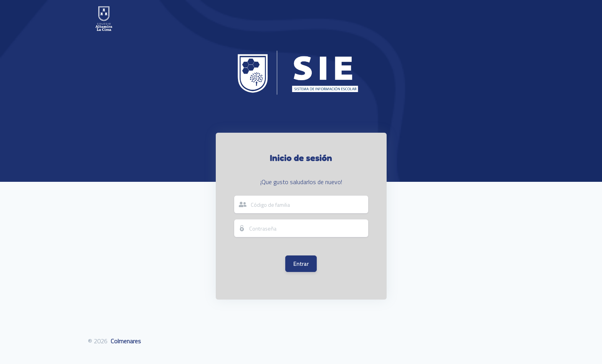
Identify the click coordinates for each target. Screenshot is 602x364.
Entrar (301, 264)
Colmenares (126, 341)
